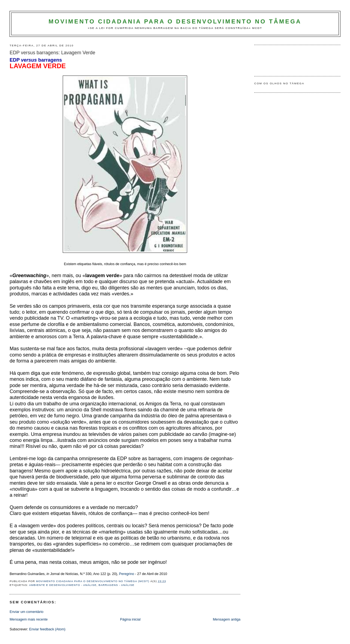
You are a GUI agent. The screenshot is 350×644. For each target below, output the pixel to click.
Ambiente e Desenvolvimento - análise (63, 585)
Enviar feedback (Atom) (47, 629)
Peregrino (126, 574)
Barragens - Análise (116, 585)
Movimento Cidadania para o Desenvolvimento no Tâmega (175, 22)
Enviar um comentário (26, 612)
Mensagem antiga (227, 619)
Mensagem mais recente (29, 619)
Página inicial (130, 619)
